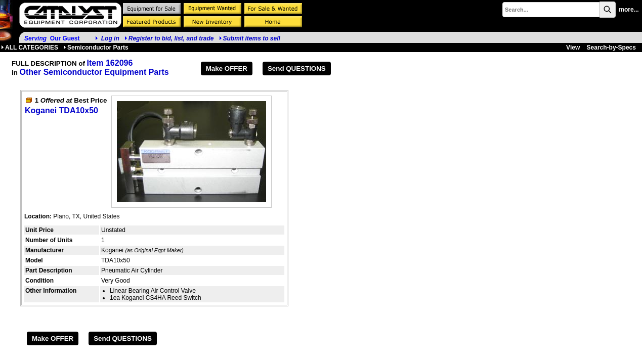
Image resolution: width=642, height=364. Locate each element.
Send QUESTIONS (297, 69)
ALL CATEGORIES (30, 48)
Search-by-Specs (611, 48)
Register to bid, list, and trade (171, 38)
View (573, 48)
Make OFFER (227, 69)
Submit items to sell (250, 38)
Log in (110, 38)
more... (629, 10)
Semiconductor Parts (96, 48)
